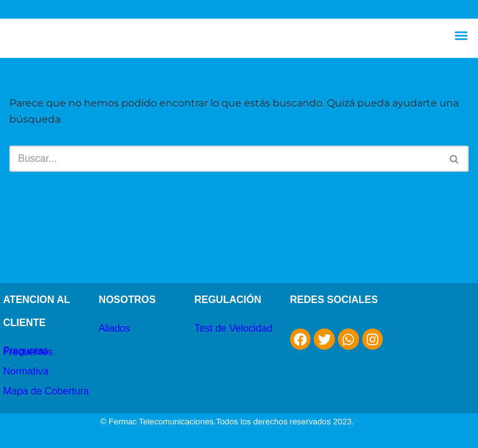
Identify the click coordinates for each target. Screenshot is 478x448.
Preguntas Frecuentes (28, 351)
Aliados (115, 328)
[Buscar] (225, 159)
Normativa (26, 371)
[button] (462, 35)
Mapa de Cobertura (46, 391)
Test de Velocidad (233, 328)
